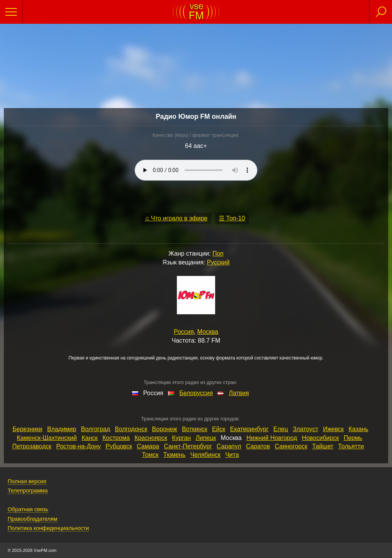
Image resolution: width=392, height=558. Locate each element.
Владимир (62, 429)
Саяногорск (291, 446)
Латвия (239, 393)
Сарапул (229, 446)
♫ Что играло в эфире (176, 218)
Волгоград (96, 429)
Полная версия (27, 481)
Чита (232, 455)
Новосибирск (321, 438)
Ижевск (333, 429)
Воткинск (194, 429)
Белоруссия (196, 393)
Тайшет (323, 446)
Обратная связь (28, 509)
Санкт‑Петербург (188, 446)
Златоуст (306, 429)
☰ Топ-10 (232, 218)
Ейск (219, 429)
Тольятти (351, 446)
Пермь (353, 438)
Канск (90, 438)
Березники (28, 429)
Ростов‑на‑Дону (79, 446)
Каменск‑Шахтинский (47, 438)
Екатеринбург (249, 429)
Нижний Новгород (272, 438)
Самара (148, 446)
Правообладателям (33, 519)
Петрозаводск (32, 446)
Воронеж (165, 429)
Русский (218, 262)
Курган (181, 438)
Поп (218, 254)
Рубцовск (119, 446)
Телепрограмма (28, 491)
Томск (150, 455)
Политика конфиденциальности (48, 528)
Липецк (206, 438)
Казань (359, 429)
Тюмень (175, 455)
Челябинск (205, 455)
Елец (281, 429)
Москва (208, 332)
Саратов (258, 446)
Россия (184, 332)
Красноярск (151, 438)
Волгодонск (131, 429)
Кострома (116, 438)
